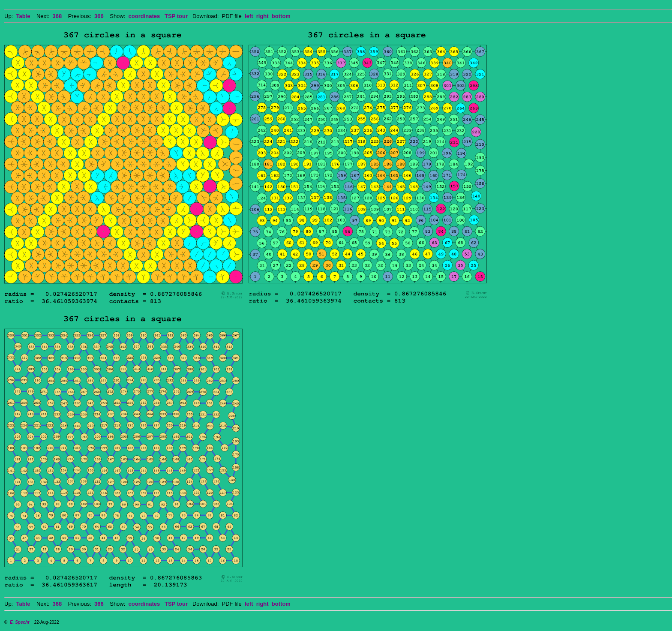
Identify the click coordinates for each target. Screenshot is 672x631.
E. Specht (20, 622)
